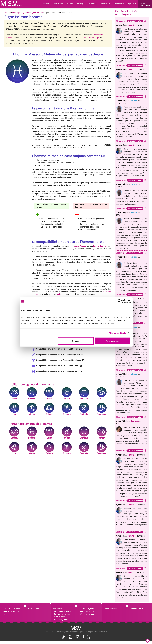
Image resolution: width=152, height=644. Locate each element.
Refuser (76, 341)
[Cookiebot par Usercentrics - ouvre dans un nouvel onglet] (120, 301)
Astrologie (82, 4)
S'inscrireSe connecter (146, 4)
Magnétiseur (132, 4)
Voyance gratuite (61, 620)
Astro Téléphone (128, 101)
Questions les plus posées (11, 613)
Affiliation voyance (87, 614)
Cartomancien (119, 4)
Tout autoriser (113, 341)
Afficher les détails (117, 333)
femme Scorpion (100, 246)
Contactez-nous (136, 609)
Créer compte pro (86, 611)
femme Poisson (80, 246)
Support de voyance (12, 609)
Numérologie (106, 4)
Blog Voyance (111, 609)
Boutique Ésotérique (63, 611)
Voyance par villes (36, 609)
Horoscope (93, 4)
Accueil (8, 13)
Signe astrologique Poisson (32, 13)
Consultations (59, 4)
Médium (71, 4)
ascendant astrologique (89, 38)
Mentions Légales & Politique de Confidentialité (88, 632)
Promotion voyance (62, 614)
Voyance (47, 4)
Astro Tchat (126, 25)
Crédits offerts (60, 617)
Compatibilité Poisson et (57, 349)
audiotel (60, 294)
